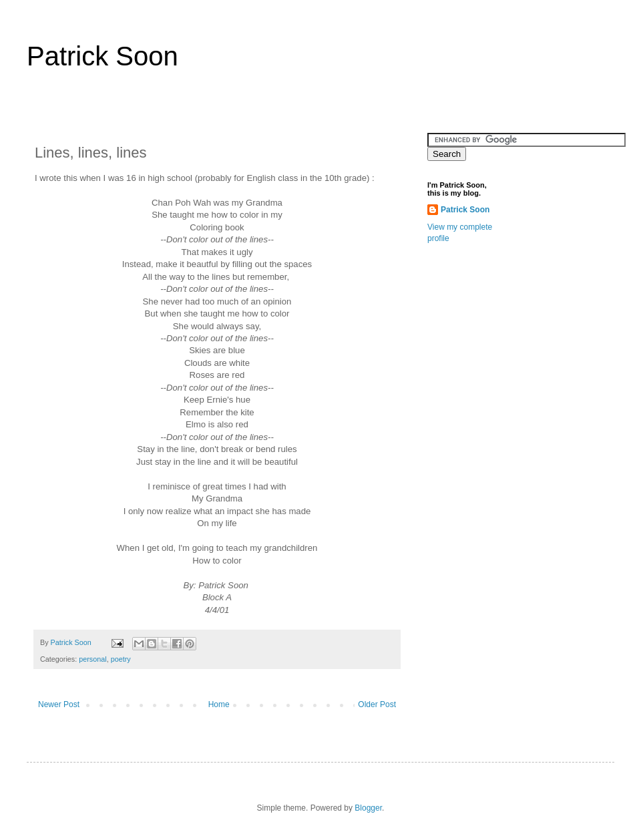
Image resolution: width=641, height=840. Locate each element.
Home (219, 704)
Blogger (368, 808)
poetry (121, 659)
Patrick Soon (102, 56)
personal (92, 659)
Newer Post (59, 704)
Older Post (377, 704)
